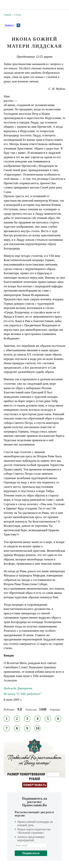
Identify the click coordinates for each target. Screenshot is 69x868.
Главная (7, 15)
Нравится (9, 25)
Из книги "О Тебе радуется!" (23, 694)
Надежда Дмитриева (18, 688)
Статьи (18, 15)
